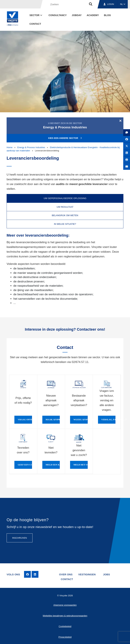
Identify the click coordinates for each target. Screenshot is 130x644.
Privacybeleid (65, 637)
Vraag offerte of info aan (25, 420)
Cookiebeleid (65, 626)
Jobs (107, 574)
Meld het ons (81, 465)
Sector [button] (36, 15)
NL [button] (123, 4)
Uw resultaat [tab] (65, 207)
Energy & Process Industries (31, 147)
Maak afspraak (53, 420)
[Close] (120, 121)
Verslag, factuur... (109, 420)
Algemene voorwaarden (65, 605)
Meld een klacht (53, 465)
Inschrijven (20, 538)
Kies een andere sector (65, 138)
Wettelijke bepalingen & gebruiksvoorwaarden (65, 616)
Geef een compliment (25, 465)
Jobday (77, 15)
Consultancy (58, 15)
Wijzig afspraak (81, 420)
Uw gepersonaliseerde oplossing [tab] (65, 198)
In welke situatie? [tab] (65, 224)
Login (109, 4)
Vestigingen (87, 574)
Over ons (66, 574)
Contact (35, 24)
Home (10, 147)
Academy (93, 15)
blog (107, 15)
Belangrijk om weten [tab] (65, 215)
